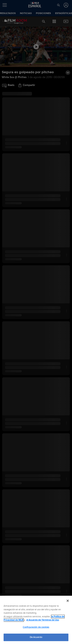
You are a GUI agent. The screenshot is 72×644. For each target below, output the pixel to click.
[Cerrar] (68, 601)
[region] (36, 620)
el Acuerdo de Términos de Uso (43, 620)
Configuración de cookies (36, 627)
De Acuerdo (36, 637)
